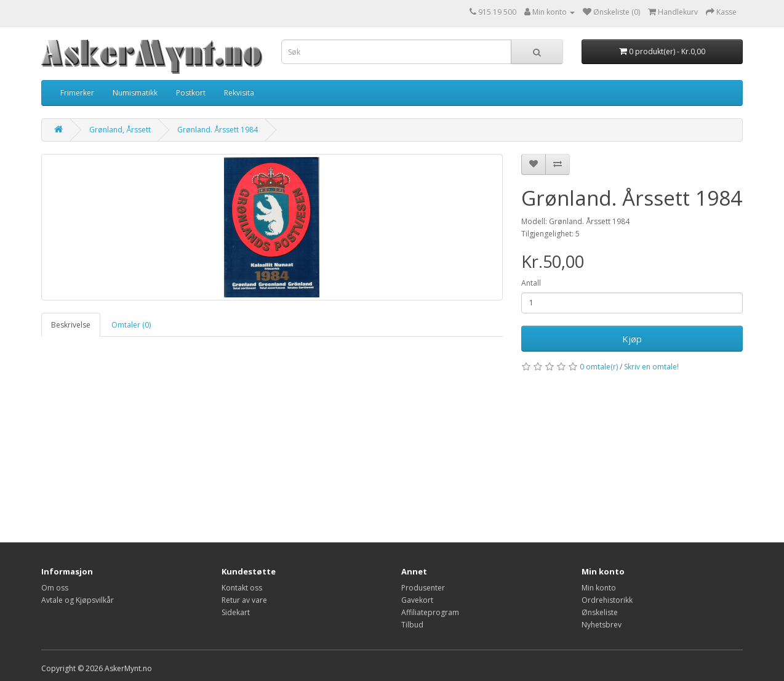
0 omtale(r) (599, 367)
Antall (531, 283)
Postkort (191, 93)
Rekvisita (239, 93)
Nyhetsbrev (602, 625)
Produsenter (423, 588)
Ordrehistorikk (607, 600)
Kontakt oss (242, 588)
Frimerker (77, 93)
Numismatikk (135, 93)
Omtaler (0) (131, 325)
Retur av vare (244, 600)
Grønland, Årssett (120, 130)
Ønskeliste (600, 612)
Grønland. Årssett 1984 (218, 130)
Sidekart (236, 612)
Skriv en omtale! (651, 367)
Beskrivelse (71, 325)
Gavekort (417, 600)
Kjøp (632, 339)
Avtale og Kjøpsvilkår (78, 600)
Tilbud (412, 625)
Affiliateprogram (430, 612)
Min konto (599, 588)
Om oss (55, 588)
